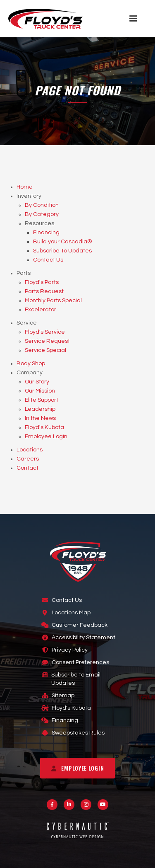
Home (25, 187)
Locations (30, 450)
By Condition (42, 205)
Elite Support (42, 400)
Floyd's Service (45, 332)
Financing (46, 233)
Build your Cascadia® (63, 242)
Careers (28, 459)
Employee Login (46, 436)
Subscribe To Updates (62, 251)
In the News (40, 418)
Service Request (47, 341)
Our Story (37, 382)
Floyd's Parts (42, 282)
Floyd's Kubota (44, 427)
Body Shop (31, 364)
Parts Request (44, 291)
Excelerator (41, 310)
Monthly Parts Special (53, 301)
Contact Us (48, 260)
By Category (42, 214)
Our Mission (40, 391)
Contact (27, 468)
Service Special (45, 350)
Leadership (40, 409)
